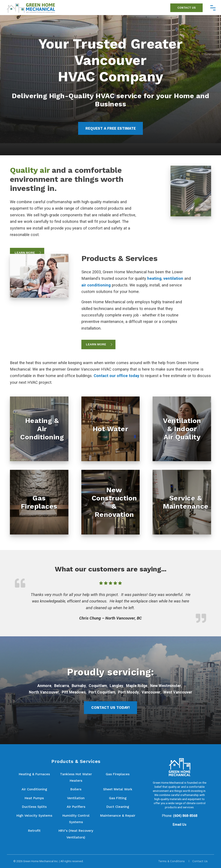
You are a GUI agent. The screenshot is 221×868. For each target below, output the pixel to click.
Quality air (30, 170)
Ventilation (76, 798)
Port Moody (128, 692)
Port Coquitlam (102, 692)
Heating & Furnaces (34, 774)
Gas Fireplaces (118, 774)
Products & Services (119, 258)
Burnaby (79, 686)
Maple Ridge (137, 686)
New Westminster (166, 686)
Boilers (76, 789)
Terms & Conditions (171, 861)
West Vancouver (178, 692)
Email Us (180, 825)
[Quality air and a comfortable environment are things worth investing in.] (191, 191)
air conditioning (96, 285)
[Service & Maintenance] (182, 502)
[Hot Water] (111, 429)
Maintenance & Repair (118, 816)
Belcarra (62, 686)
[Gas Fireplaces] (39, 502)
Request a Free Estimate (111, 128)
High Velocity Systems (34, 816)
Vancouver (151, 692)
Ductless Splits (34, 807)
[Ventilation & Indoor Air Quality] (182, 429)
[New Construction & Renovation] (111, 502)
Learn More (25, 253)
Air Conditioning (34, 789)
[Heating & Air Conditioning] (39, 429)
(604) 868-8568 (185, 816)
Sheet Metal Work (118, 789)
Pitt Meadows (74, 692)
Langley (116, 686)
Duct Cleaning (118, 807)
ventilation (173, 278)
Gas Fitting (118, 798)
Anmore (44, 686)
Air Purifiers (76, 807)
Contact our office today (116, 376)
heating (154, 278)
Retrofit (34, 831)
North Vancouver (44, 692)
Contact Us (187, 8)
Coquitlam (98, 686)
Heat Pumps (34, 798)
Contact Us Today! (110, 708)
